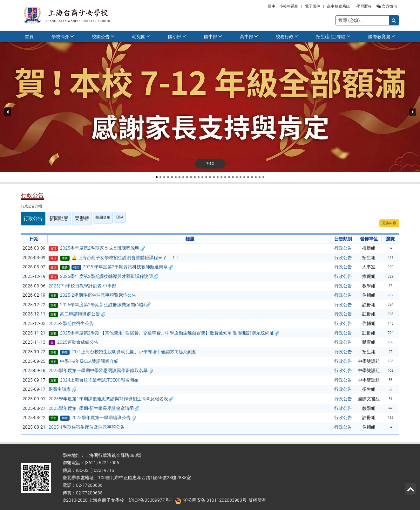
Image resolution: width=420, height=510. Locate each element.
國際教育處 (382, 36)
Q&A (107, 217)
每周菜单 (90, 217)
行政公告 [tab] (31, 217)
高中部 (249, 36)
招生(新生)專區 (333, 36)
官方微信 (387, 6)
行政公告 (343, 246)
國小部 (177, 36)
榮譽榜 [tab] (71, 217)
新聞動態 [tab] (52, 217)
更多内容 (389, 223)
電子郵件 (313, 6)
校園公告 (103, 36)
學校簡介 (63, 36)
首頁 (29, 37)
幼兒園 (141, 36)
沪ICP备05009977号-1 (151, 499)
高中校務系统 (338, 6)
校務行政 (287, 36)
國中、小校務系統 (283, 6)
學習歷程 (364, 6)
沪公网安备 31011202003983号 (215, 499)
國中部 (213, 36)
